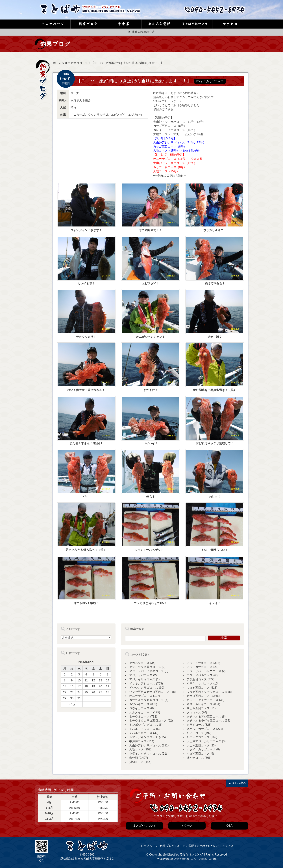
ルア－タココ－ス (198, 737)
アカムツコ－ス (139, 663)
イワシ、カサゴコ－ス (144, 688)
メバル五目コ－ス (141, 733)
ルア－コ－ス (195, 733)
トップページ (149, 846)
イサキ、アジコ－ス (142, 684)
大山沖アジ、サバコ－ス (145, 745)
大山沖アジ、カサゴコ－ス (204, 741)
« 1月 (72, 704)
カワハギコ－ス (139, 704)
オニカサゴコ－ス (76, 63)
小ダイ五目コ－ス (198, 754)
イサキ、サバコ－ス (200, 684)
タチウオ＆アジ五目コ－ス (204, 717)
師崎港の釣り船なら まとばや (182, 855)
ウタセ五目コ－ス (198, 688)
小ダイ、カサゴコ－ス (201, 749)
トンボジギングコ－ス (144, 725)
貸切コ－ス (136, 762)
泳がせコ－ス (195, 758)
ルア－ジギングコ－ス (144, 737)
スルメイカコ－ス (141, 712)
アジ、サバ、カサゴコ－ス (204, 671)
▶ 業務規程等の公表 (141, 32)
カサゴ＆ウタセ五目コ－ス (147, 700)
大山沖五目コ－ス (198, 745)
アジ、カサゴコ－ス (200, 667)
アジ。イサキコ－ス (142, 679)
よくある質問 (186, 846)
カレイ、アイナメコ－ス (203, 700)
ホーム (57, 63)
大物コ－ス (136, 749)
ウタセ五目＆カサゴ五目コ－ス (149, 692)
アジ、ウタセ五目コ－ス (145, 667)
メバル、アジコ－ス (142, 729)
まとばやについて (208, 846)
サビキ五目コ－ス (198, 708)
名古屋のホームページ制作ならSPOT (196, 859)
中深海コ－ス (138, 741)
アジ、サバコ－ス (141, 675)
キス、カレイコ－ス (200, 704)
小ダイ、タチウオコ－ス (145, 754)
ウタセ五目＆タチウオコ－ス (205, 692)
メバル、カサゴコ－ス (201, 729)
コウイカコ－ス (139, 708)
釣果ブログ (168, 846)
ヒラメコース (195, 725)
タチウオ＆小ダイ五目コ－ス (205, 721)
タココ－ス (194, 712)
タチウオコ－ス (139, 717)
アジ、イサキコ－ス (200, 663)
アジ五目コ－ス (197, 679)
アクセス (228, 846)
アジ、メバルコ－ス (200, 675)
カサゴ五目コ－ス (198, 696)
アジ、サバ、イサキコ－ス (147, 671)
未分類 (134, 758)
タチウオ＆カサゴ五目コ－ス (148, 721)
